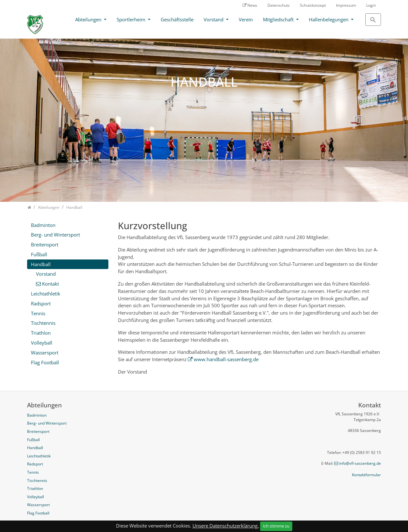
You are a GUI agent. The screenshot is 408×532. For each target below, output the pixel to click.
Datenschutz (279, 5)
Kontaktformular (366, 475)
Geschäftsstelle (177, 19)
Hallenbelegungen (329, 19)
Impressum (346, 5)
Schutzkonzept (313, 5)
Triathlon (41, 333)
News (252, 5)
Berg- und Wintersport (55, 235)
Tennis (38, 313)
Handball (41, 264)
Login (371, 5)
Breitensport (45, 244)
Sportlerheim (132, 19)
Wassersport (45, 353)
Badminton (43, 225)
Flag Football (45, 362)
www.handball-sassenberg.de (226, 359)
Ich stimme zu (276, 526)
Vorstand (214, 19)
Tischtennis (43, 323)
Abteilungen (89, 19)
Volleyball (42, 343)
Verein (246, 19)
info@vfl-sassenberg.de (360, 463)
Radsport (41, 303)
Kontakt (51, 284)
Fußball (39, 254)
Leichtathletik (46, 294)
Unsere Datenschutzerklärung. (226, 526)
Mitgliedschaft (279, 19)
